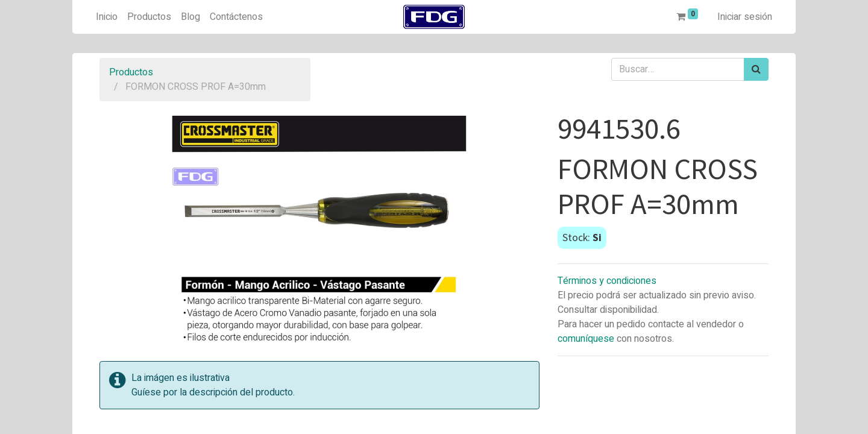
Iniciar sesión (745, 17)
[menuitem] (107, 17)
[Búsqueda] (756, 69)
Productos (131, 72)
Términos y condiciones (607, 281)
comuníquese (586, 339)
